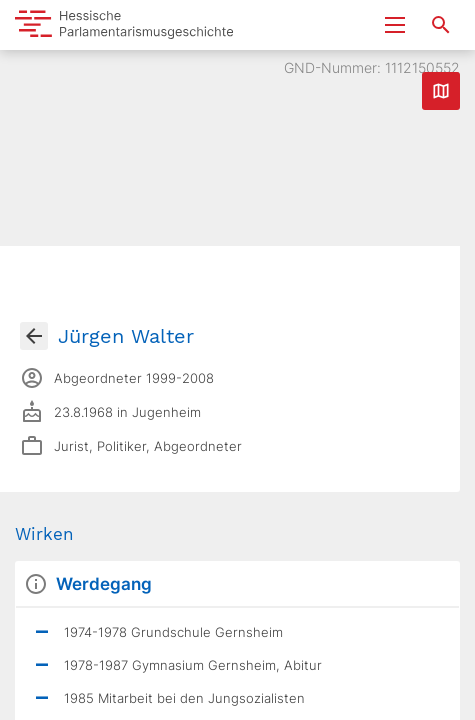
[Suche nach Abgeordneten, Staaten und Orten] (441, 25)
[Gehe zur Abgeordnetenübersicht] (34, 336)
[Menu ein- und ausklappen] (395, 25)
